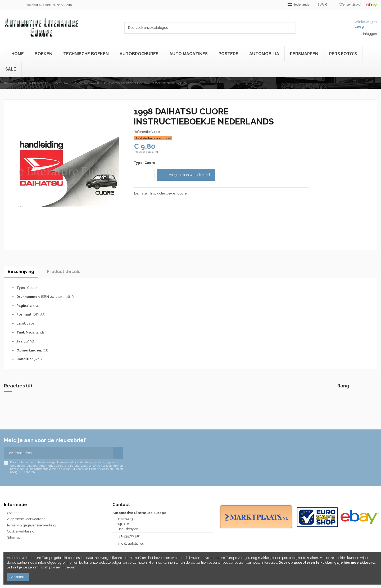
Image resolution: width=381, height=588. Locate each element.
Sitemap (14, 537)
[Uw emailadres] (58, 453)
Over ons (14, 513)
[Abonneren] (118, 453)
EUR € (324, 4)
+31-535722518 (129, 536)
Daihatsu (141, 193)
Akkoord (18, 577)
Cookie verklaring (21, 531)
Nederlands (300, 4)
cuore (182, 193)
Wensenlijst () (349, 4)
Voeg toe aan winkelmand (186, 175)
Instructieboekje (163, 193)
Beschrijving (21, 272)
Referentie (142, 132)
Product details (64, 272)
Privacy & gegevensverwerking (32, 525)
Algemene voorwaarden (26, 519)
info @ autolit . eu (131, 543)
